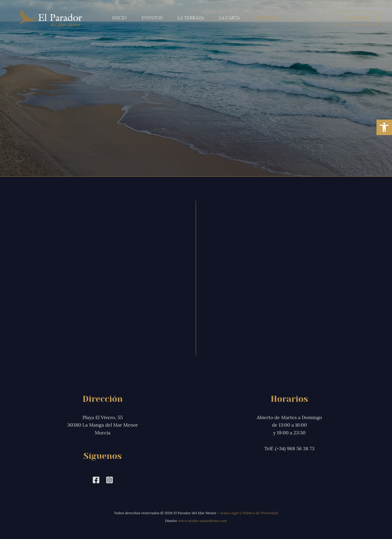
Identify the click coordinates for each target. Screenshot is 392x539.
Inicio (119, 18)
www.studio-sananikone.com (203, 521)
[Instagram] (110, 480)
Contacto (267, 18)
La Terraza (191, 18)
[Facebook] (96, 480)
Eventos (152, 18)
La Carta (229, 18)
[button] (360, 18)
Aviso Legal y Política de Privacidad (249, 513)
